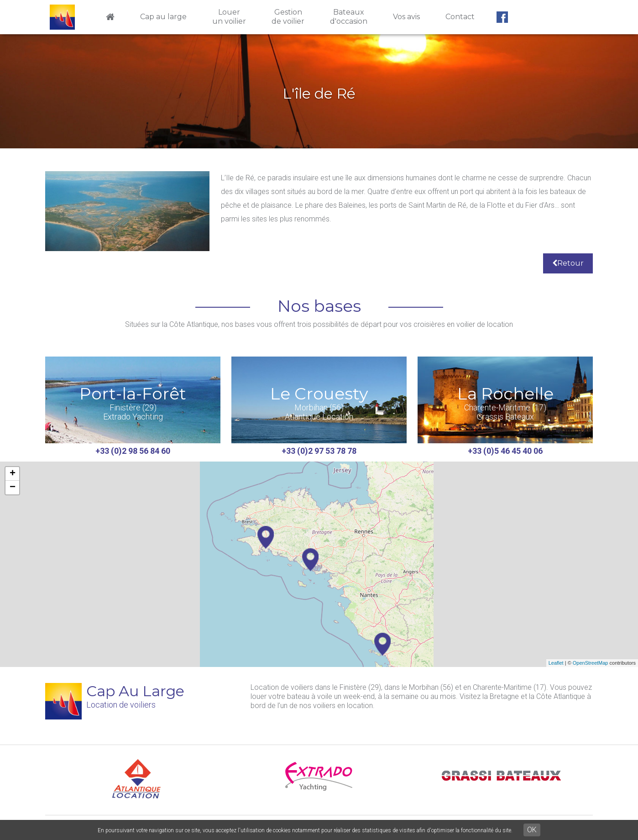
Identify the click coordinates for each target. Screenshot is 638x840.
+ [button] (13, 474)
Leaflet (556, 663)
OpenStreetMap (591, 663)
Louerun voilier (229, 17)
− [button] (13, 488)
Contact (460, 17)
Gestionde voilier (288, 17)
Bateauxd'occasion (349, 17)
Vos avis (406, 17)
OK (532, 830)
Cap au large (163, 17)
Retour (568, 263)
